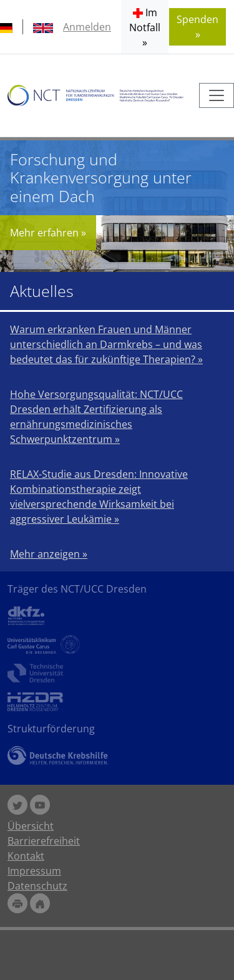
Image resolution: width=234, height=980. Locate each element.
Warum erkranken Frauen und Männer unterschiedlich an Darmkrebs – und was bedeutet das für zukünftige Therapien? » (106, 344)
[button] (145, 27)
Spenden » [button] (197, 27)
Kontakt (26, 856)
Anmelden (87, 27)
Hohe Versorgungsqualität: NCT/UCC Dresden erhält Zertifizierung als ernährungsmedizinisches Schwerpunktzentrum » (96, 417)
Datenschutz (37, 886)
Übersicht (31, 826)
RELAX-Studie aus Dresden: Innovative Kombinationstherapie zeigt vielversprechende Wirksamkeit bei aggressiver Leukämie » (99, 497)
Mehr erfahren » (48, 233)
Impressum (34, 871)
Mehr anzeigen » (49, 554)
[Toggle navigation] (217, 95)
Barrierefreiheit (44, 841)
